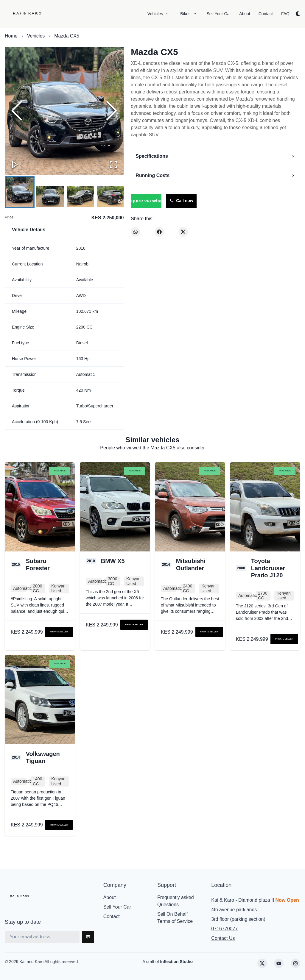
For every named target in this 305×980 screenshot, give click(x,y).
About (110, 897)
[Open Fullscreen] (113, 165)
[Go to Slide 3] (80, 197)
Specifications (215, 156)
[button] (64, 111)
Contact (112, 916)
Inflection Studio (176, 962)
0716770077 (224, 929)
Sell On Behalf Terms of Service (175, 918)
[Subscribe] (88, 937)
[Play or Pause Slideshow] (15, 165)
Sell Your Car (117, 907)
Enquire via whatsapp (146, 201)
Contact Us (223, 938)
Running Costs (215, 175)
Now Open (287, 900)
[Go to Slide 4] (111, 197)
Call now (181, 201)
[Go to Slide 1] (20, 192)
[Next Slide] (112, 111)
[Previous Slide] (17, 111)
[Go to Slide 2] (50, 197)
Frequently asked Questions (176, 901)
